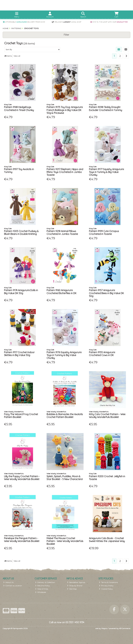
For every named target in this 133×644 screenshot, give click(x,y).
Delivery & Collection (45, 582)
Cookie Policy (106, 589)
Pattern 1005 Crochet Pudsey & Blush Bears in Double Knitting (21, 233)
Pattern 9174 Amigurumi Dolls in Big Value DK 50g (21, 292)
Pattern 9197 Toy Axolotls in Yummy (19, 171)
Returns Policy (43, 586)
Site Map (72, 589)
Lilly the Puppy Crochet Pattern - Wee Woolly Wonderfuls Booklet (22, 478)
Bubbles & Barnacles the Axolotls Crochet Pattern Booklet (65, 416)
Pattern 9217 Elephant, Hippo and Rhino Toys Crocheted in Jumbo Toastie (65, 172)
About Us (8, 582)
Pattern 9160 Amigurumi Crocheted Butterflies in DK (61, 292)
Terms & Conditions (108, 582)
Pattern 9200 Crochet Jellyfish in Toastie (107, 478)
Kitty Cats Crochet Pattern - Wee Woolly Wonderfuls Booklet (107, 416)
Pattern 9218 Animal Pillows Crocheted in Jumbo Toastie (62, 233)
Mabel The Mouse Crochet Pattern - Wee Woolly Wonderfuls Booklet (65, 541)
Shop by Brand (75, 586)
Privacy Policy (106, 586)
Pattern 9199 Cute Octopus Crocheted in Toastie (104, 233)
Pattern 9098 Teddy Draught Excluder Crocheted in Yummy (106, 109)
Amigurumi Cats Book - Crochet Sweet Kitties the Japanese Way (107, 540)
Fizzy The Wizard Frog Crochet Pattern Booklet (21, 416)
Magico (104, 628)
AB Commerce (125, 628)
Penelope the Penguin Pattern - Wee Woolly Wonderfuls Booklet (22, 540)
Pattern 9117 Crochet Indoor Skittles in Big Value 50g (19, 354)
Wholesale (41, 592)
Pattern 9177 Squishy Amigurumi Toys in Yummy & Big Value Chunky (106, 172)
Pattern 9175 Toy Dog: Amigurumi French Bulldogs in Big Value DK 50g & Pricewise (65, 110)
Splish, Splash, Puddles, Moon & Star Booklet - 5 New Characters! (65, 478)
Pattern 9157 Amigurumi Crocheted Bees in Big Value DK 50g (106, 293)
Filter (66, 35)
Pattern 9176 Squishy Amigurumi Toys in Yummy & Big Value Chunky (64, 355)
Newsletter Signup (76, 582)
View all (17, 56)
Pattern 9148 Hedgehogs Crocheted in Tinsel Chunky (19, 109)
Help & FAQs (42, 589)
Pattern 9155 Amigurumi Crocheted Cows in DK (102, 354)
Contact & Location (13, 586)
